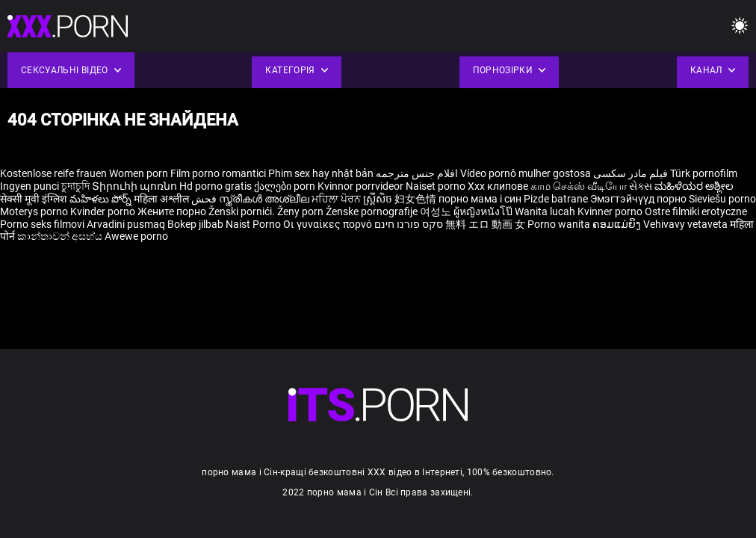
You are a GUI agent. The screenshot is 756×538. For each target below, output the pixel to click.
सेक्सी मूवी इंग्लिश (34, 199)
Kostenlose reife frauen (53, 173)
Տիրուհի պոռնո (136, 186)
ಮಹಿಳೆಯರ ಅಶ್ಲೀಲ (694, 186)
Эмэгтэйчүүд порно (639, 199)
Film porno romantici (218, 173)
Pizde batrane (556, 199)
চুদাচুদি (75, 186)
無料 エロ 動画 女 (485, 224)
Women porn (140, 173)
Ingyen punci (30, 186)
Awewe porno (136, 236)
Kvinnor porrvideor (362, 186)
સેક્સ (641, 186)
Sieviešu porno (722, 199)
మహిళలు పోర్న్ (102, 199)
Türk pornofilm (704, 173)
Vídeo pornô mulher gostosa (526, 173)
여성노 (437, 211)
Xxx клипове (498, 186)
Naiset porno (437, 186)
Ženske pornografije (373, 211)
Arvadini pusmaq (127, 224)
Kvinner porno (611, 211)
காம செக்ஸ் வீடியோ (579, 186)
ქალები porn (286, 186)
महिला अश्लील (162, 199)
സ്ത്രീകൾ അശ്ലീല (265, 199)
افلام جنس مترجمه (417, 173)
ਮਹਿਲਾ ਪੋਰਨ (337, 199)
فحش (205, 199)
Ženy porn (301, 211)
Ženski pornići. (243, 211)
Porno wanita (560, 224)
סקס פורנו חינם (409, 224)
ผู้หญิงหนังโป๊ (484, 211)
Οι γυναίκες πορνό (329, 224)
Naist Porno (254, 224)
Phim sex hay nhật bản (321, 173)
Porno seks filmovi (42, 224)
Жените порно (173, 211)
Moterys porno (35, 211)
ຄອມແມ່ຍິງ (618, 224)
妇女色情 (416, 199)
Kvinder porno (104, 211)
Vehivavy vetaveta (687, 224)
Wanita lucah (546, 211)
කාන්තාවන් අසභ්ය (61, 236)
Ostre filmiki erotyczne (696, 211)
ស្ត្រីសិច (379, 199)
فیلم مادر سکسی (630, 173)
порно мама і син (480, 199)
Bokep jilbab (195, 224)
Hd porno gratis (216, 186)
